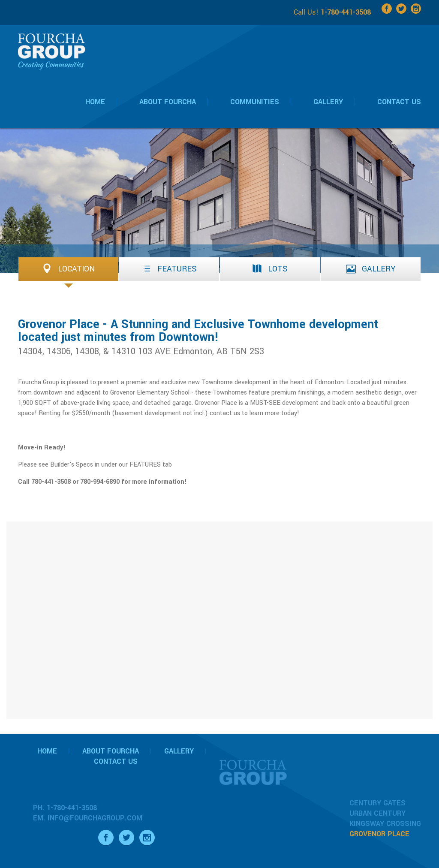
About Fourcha (111, 751)
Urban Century (377, 813)
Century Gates (377, 803)
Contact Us (116, 761)
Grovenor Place (379, 834)
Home (47, 751)
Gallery (179, 751)
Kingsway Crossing (385, 824)
